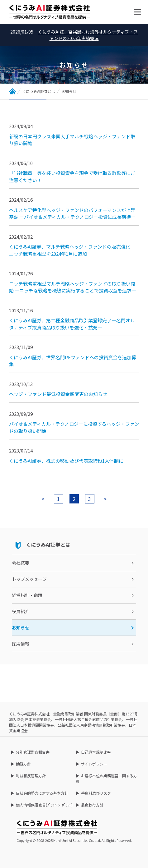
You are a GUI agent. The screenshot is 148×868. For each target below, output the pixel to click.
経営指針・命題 (27, 595)
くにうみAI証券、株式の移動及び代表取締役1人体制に (66, 461)
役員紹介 (21, 611)
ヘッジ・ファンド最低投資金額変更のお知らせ (58, 394)
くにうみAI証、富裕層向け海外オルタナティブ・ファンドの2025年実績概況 (88, 35)
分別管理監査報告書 (33, 752)
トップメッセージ (29, 579)
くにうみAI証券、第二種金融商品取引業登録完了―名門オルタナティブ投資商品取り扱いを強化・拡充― (72, 324)
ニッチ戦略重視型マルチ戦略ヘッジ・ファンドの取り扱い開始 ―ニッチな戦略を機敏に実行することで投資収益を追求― (73, 287)
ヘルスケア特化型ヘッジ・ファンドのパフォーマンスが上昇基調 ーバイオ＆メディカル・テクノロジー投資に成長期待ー (72, 214)
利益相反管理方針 (31, 776)
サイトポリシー (94, 764)
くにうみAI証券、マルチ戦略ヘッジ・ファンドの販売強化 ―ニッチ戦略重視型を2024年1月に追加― (72, 250)
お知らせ (21, 627)
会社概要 (21, 563)
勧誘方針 (23, 764)
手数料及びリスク (96, 793)
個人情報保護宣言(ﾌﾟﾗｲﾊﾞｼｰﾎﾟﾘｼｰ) (44, 805)
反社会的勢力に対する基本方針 (42, 793)
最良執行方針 (92, 805)
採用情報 (21, 644)
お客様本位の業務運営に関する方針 (106, 778)
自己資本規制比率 (96, 752)
